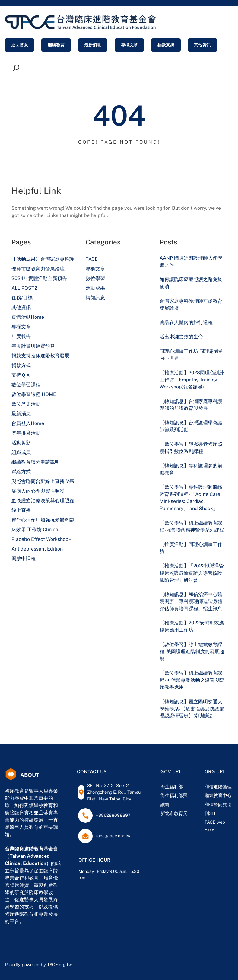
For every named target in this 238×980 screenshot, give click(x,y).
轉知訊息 (95, 298)
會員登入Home (28, 423)
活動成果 (95, 288)
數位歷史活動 (26, 404)
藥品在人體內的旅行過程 (186, 322)
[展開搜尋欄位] (18, 67)
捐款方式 (21, 365)
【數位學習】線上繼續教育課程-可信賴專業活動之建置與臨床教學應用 (192, 680)
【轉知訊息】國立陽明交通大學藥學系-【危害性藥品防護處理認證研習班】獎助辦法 (192, 709)
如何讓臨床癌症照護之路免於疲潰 (191, 283)
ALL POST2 (24, 288)
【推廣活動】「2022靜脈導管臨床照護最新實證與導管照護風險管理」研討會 (192, 573)
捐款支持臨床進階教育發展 (40, 356)
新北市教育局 (174, 813)
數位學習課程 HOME (34, 394)
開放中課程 (24, 559)
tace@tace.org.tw (113, 836)
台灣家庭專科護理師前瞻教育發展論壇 (191, 305)
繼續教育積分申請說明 (36, 462)
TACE (92, 259)
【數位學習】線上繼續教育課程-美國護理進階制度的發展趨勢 (192, 652)
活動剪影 (21, 443)
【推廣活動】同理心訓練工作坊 (191, 548)
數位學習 (95, 278)
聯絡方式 (21, 472)
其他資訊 (21, 307)
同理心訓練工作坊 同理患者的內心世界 (192, 355)
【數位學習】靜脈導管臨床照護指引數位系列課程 (191, 448)
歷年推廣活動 (26, 433)
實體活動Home (28, 317)
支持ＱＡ (21, 375)
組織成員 (21, 452)
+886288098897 (113, 815)
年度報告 (21, 336)
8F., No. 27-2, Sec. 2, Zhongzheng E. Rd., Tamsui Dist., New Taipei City (114, 792)
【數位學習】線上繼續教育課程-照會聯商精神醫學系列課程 (192, 527)
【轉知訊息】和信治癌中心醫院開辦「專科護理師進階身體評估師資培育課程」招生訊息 (191, 602)
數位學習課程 (26, 385)
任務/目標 (22, 298)
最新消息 (21, 414)
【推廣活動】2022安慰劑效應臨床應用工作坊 (192, 626)
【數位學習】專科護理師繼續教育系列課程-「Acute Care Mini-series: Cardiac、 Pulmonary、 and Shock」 (191, 498)
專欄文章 (21, 327)
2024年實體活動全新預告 (39, 278)
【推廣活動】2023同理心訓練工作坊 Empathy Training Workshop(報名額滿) (192, 380)
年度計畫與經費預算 (33, 346)
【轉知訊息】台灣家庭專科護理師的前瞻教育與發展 (191, 405)
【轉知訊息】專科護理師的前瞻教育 (191, 469)
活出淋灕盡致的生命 (181, 337)
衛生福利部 (172, 787)
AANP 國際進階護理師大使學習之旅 (191, 262)
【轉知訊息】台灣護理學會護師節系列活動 (191, 426)
